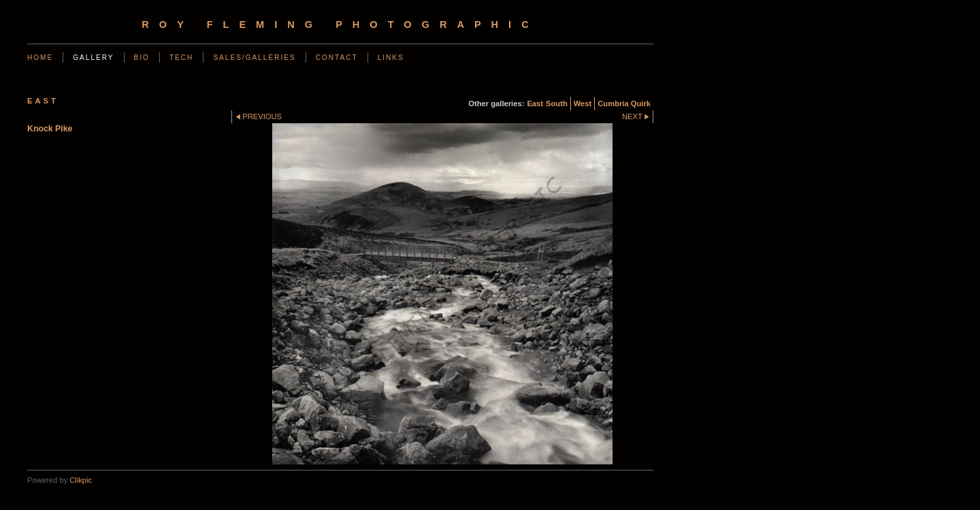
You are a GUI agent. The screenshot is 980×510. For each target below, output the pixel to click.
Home (40, 58)
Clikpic (81, 480)
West (583, 103)
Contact (337, 58)
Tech (181, 58)
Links (391, 58)
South (557, 103)
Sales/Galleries (254, 58)
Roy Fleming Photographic (340, 25)
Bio (142, 58)
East (535, 103)
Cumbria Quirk (624, 103)
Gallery (93, 58)
